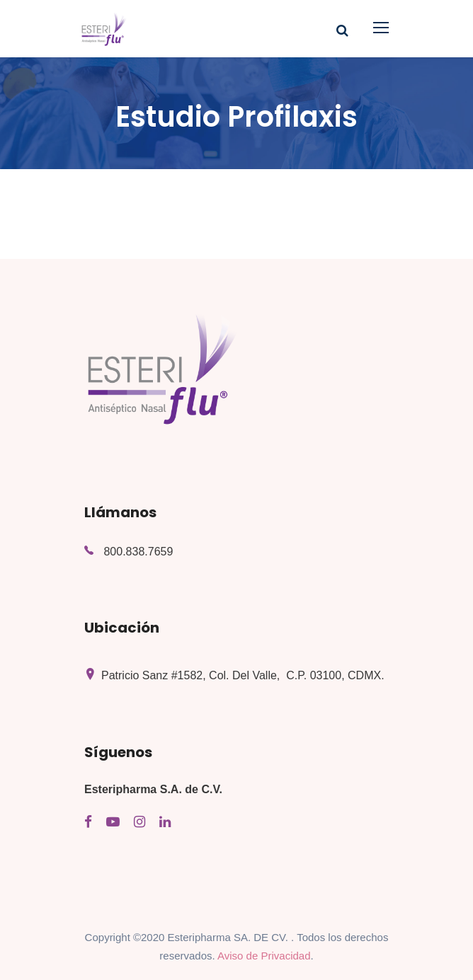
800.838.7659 (138, 552)
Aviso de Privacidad (264, 956)
